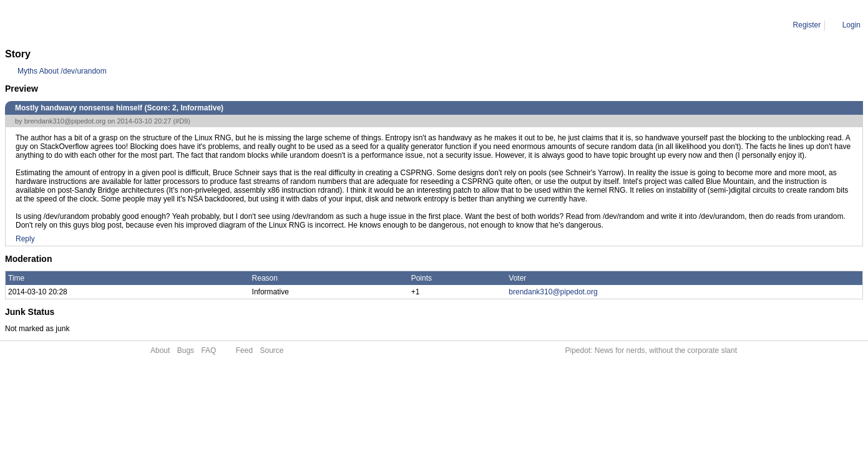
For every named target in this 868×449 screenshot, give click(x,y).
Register (807, 25)
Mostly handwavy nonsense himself (153, 25)
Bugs (186, 350)
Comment (69, 25)
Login (851, 25)
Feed (244, 350)
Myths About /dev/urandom (62, 71)
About (160, 350)
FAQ (208, 350)
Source (271, 350)
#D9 (182, 121)
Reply (25, 239)
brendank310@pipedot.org (65, 121)
